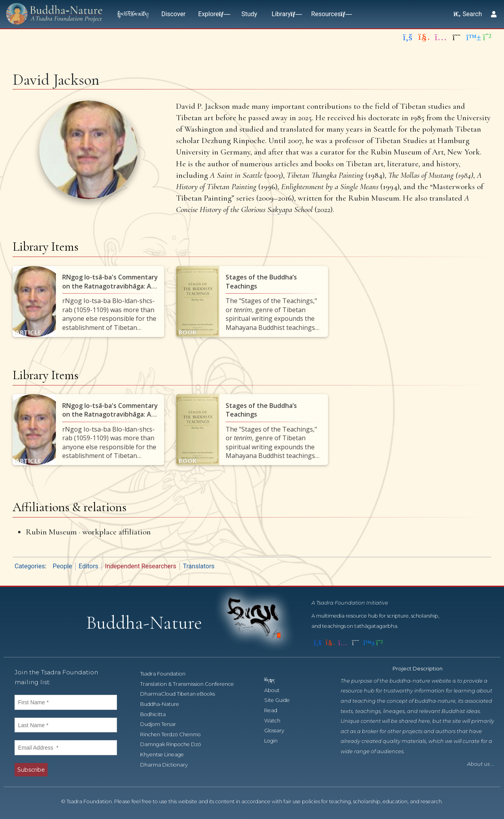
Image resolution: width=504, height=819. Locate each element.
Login (275, 741)
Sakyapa (280, 209)
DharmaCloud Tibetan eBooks (181, 694)
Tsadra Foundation (167, 674)
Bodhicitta (157, 714)
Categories (30, 566)
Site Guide (281, 700)
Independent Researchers (141, 566)
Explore (212, 14)
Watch (277, 721)
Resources (330, 14)
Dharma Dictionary (168, 765)
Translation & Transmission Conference (191, 684)
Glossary (279, 731)
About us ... (481, 764)
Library (285, 14)
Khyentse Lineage (166, 755)
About (276, 690)
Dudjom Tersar (162, 724)
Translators (199, 566)
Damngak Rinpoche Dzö (175, 744)
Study (249, 14)
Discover (174, 14)
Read (275, 710)
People (62, 566)
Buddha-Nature (164, 704)
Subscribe (31, 770)
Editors (89, 566)
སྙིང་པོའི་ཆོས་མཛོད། (133, 14)
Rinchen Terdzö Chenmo (175, 734)
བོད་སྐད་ (273, 680)
